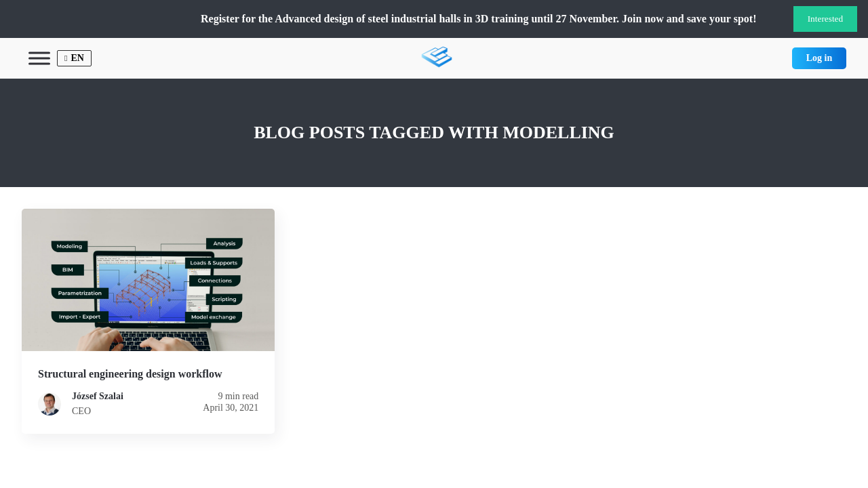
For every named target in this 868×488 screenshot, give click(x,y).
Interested (826, 19)
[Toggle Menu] (39, 58)
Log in (820, 58)
